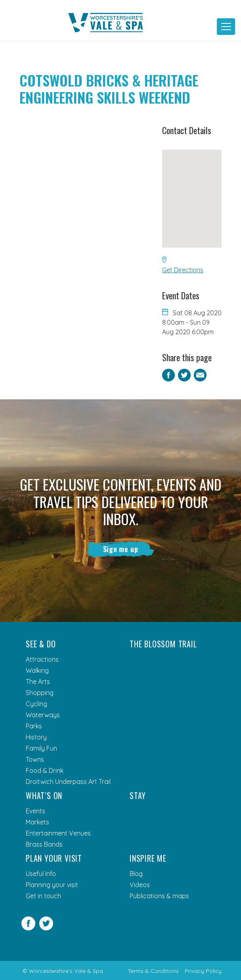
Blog (136, 874)
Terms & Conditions (153, 971)
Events (35, 811)
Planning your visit (52, 885)
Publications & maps (159, 896)
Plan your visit (54, 858)
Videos (140, 885)
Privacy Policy (203, 971)
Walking (37, 670)
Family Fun (41, 748)
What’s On (44, 795)
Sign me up (121, 549)
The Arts (38, 682)
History (36, 737)
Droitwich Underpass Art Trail (68, 782)
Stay (138, 795)
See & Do (41, 644)
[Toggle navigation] (226, 27)
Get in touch (43, 896)
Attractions (42, 659)
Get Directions (183, 270)
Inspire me (148, 858)
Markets (37, 822)
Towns (35, 759)
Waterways (43, 715)
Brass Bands (44, 844)
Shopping (40, 693)
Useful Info (41, 874)
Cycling (36, 704)
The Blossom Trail (163, 644)
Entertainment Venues (58, 833)
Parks (34, 726)
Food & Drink (45, 770)
